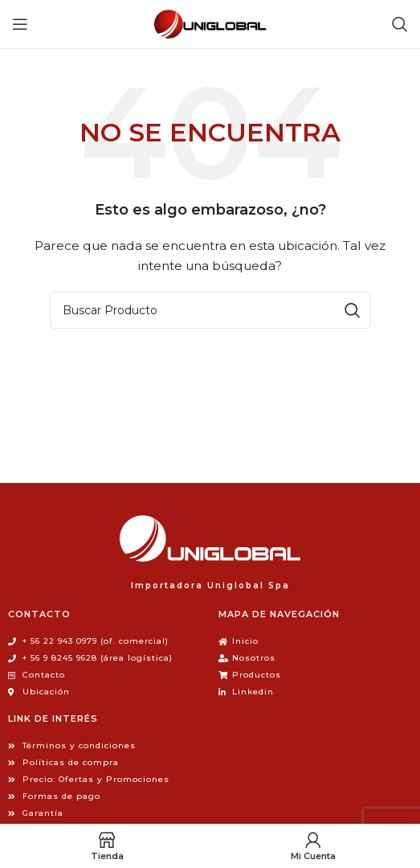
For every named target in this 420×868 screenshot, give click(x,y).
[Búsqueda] (400, 24)
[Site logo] (210, 23)
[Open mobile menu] (20, 24)
